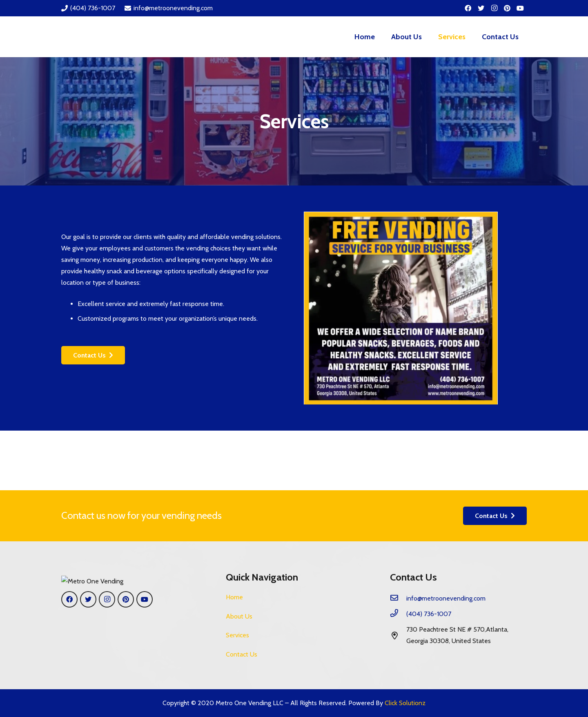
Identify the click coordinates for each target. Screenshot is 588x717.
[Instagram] (494, 8)
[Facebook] (468, 8)
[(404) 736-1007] (398, 614)
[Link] (98, 37)
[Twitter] (481, 8)
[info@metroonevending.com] (398, 599)
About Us (239, 616)
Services (237, 635)
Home (234, 597)
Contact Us (242, 654)
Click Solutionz (405, 703)
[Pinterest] (507, 8)
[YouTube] (520, 8)
